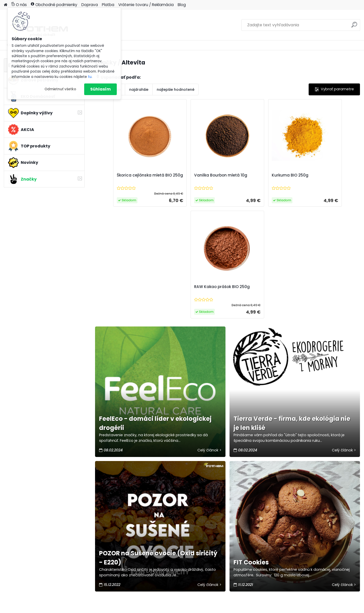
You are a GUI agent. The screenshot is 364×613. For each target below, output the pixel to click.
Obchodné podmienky (54, 5)
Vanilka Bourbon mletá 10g (193, 175)
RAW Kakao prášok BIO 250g (322, 178)
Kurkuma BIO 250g (251, 175)
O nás (19, 5)
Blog (182, 5)
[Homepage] (6, 5)
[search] (354, 27)
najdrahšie (139, 90)
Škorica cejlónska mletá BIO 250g (128, 178)
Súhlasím (100, 89)
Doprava (90, 5)
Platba (108, 5)
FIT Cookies (251, 451)
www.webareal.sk (202, 608)
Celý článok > (209, 338)
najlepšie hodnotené (176, 90)
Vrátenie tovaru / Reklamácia (146, 5)
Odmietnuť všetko (60, 89)
